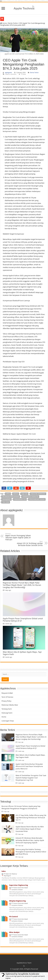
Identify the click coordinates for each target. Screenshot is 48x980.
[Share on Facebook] (4, 488)
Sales (4, 871)
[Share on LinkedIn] (22, 488)
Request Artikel (7, 693)
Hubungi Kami (7, 713)
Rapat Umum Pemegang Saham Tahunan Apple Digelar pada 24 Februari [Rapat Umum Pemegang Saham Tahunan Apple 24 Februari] (18, 537)
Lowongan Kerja (8, 721)
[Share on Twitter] (10, 488)
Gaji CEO (25, 494)
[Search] (24, 674)
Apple (8, 494)
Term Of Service (7, 697)
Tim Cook (6, 502)
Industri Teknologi (38, 494)
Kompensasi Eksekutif (30, 497)
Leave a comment (11, 74)
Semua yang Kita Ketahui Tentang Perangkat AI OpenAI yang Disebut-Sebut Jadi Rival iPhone (31, 852)
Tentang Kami (7, 709)
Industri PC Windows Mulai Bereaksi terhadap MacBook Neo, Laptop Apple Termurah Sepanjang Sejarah (30, 840)
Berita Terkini (13, 23)
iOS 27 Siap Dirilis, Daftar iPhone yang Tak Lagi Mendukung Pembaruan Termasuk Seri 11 (31, 818)
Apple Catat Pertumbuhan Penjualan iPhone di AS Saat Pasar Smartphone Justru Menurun (29, 766)
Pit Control (14, 917)
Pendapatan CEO (20, 499)
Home (4, 717)
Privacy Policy (6, 701)
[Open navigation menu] (3, 9)
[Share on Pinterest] (28, 488)
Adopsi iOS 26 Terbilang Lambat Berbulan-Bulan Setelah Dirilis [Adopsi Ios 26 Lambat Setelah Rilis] (30, 544)
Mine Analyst (14, 932)
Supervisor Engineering (19, 885)
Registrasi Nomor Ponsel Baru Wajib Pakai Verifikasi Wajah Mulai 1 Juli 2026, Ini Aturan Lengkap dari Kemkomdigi (22, 585)
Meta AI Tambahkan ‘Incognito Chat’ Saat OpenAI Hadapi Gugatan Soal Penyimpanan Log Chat (31, 778)
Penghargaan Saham (37, 499)
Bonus (16, 494)
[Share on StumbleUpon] (16, 488)
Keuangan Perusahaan (11, 497)
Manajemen (7, 499)
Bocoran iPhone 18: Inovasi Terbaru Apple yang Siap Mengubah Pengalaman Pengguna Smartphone (21, 807)
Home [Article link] (4, 23)
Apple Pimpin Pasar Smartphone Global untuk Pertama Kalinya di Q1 (23, 620)
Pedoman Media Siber (10, 705)
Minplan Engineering (17, 901)
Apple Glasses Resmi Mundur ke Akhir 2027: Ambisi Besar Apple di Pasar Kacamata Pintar (30, 829)
